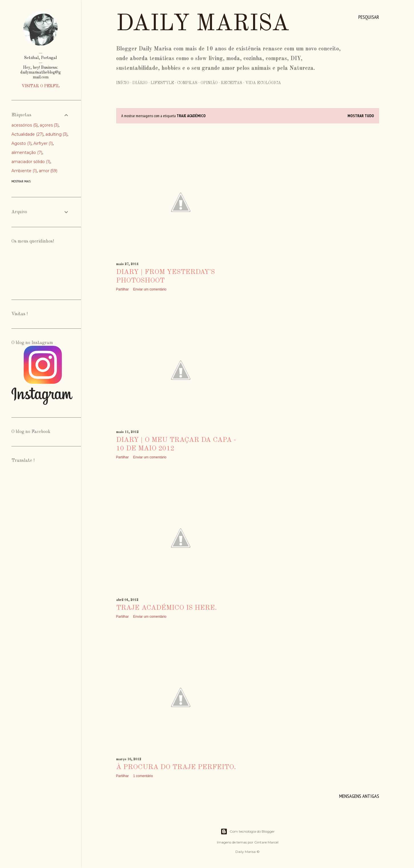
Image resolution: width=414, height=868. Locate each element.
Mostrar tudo (361, 116)
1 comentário (143, 776)
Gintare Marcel (266, 842)
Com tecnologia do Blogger (248, 832)
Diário (140, 83)
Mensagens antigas (359, 796)
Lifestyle (162, 83)
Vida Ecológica (263, 83)
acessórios (25, 125)
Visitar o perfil (41, 86)
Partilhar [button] (123, 289)
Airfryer (43, 143)
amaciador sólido (31, 162)
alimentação (27, 153)
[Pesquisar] (369, 17)
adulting (56, 134)
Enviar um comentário (150, 289)
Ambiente (24, 171)
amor (48, 171)
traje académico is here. (166, 608)
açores (49, 125)
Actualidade (27, 134)
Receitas (232, 83)
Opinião (209, 83)
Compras (187, 83)
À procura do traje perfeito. (176, 767)
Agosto (21, 143)
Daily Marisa (203, 24)
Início (123, 83)
